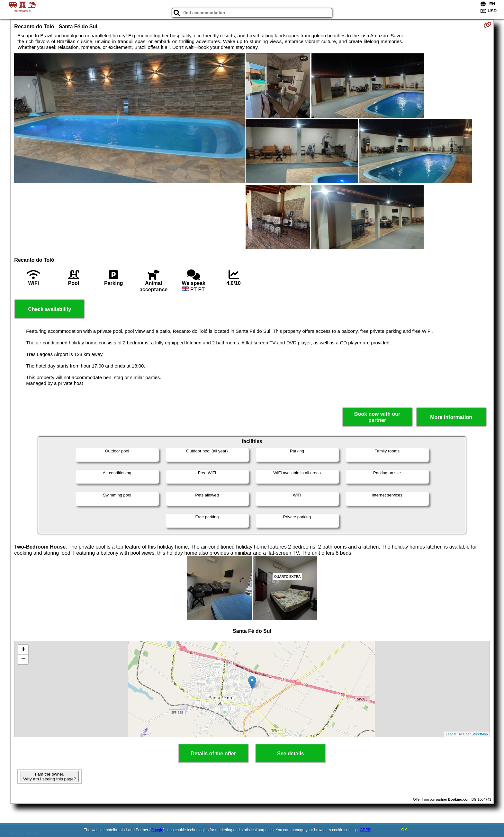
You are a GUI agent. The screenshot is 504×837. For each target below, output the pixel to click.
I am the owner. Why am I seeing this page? (50, 777)
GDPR (365, 830)
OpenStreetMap (475, 734)
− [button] (23, 660)
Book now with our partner (377, 417)
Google (157, 830)
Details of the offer (213, 754)
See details (291, 754)
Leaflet (451, 734)
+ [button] (23, 650)
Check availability (50, 309)
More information (451, 417)
